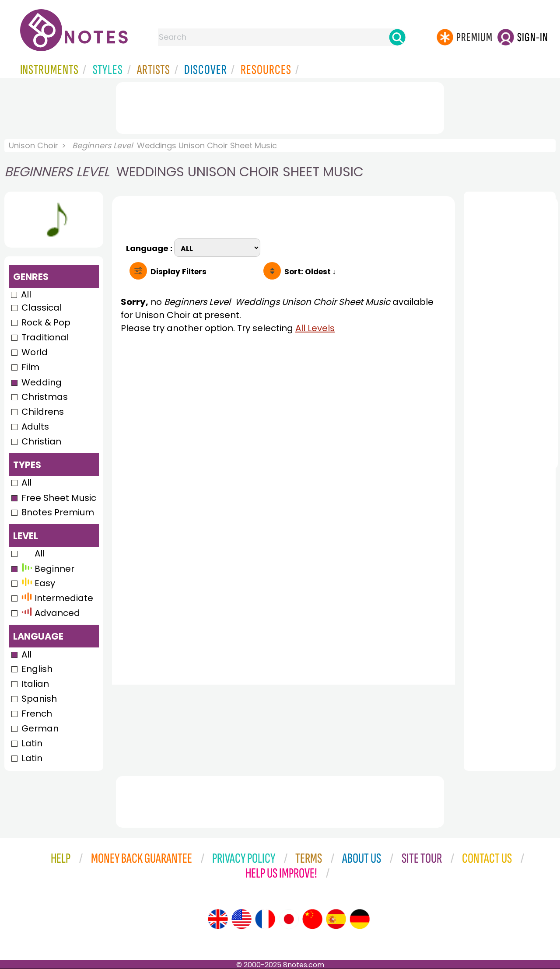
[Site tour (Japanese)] (289, 919)
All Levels (315, 328)
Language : (150, 247)
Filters (178, 272)
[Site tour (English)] (218, 919)
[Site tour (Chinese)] (312, 919)
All (26, 294)
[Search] (397, 37)
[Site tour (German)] (360, 919)
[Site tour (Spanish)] (336, 919)
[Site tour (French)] (265, 919)
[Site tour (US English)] (241, 919)
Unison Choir (33, 145)
